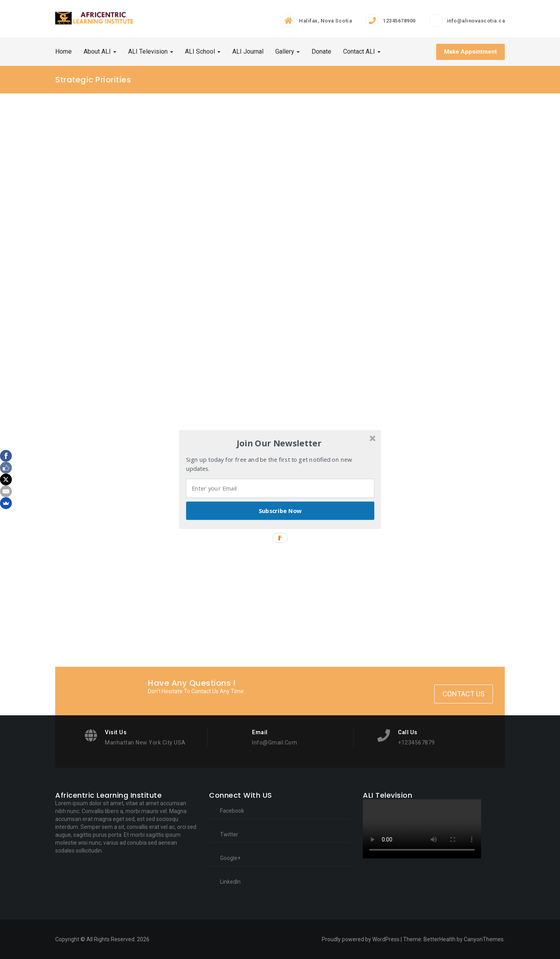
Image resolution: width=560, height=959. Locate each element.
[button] (279, 443)
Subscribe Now (280, 511)
